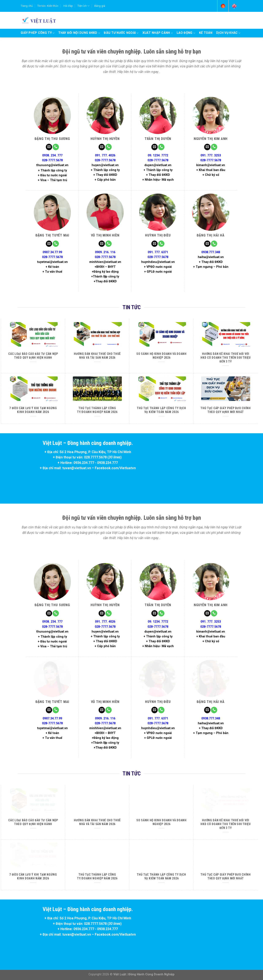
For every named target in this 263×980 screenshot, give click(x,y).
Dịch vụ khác (228, 33)
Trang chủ (27, 6)
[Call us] (56, 147)
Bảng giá (100, 6)
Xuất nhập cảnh (158, 33)
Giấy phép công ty (38, 33)
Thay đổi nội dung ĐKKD (79, 33)
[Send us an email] (49, 147)
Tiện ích (83, 6)
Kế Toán (206, 33)
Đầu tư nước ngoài (121, 33)
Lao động (186, 33)
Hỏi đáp (68, 6)
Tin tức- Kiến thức (48, 6)
